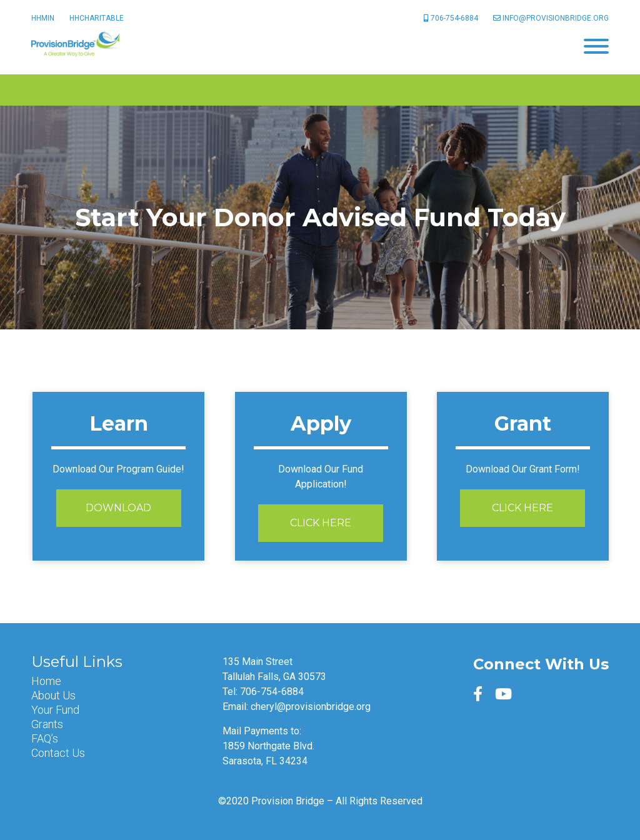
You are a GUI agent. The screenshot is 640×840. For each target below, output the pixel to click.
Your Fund (55, 710)
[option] (320, 217)
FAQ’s (45, 739)
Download (118, 508)
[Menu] (596, 45)
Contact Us (58, 753)
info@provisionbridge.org (551, 18)
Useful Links (77, 662)
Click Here (321, 523)
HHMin (43, 18)
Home (46, 681)
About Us (53, 696)
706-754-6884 (451, 18)
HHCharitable (97, 18)
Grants (47, 724)
